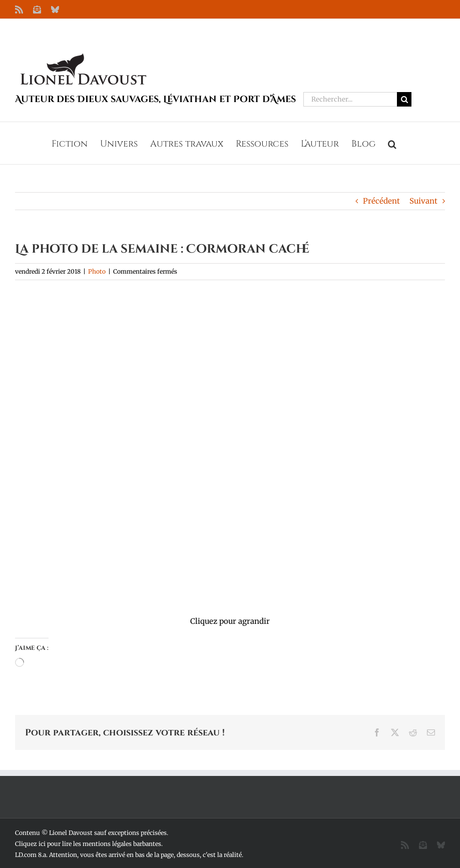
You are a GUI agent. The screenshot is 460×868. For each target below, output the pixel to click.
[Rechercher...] (350, 99)
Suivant (423, 201)
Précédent (381, 201)
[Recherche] (404, 99)
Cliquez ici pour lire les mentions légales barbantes (88, 844)
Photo (97, 271)
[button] (392, 143)
